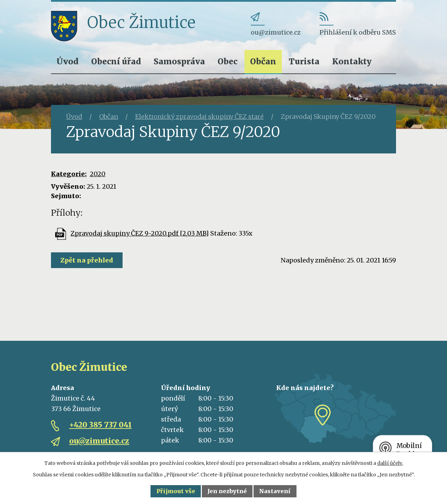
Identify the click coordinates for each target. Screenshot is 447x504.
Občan (263, 61)
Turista (304, 61)
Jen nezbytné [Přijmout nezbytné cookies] (227, 491)
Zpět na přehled (87, 260)
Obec (228, 61)
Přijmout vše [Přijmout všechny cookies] (176, 491)
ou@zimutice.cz (99, 441)
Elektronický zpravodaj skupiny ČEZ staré (199, 117)
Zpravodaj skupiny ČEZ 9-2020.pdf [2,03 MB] (140, 233)
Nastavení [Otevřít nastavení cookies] (275, 491)
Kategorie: (69, 174)
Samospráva (179, 61)
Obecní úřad (116, 61)
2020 (98, 174)
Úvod (68, 61)
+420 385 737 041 (100, 425)
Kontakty (352, 61)
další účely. (390, 463)
